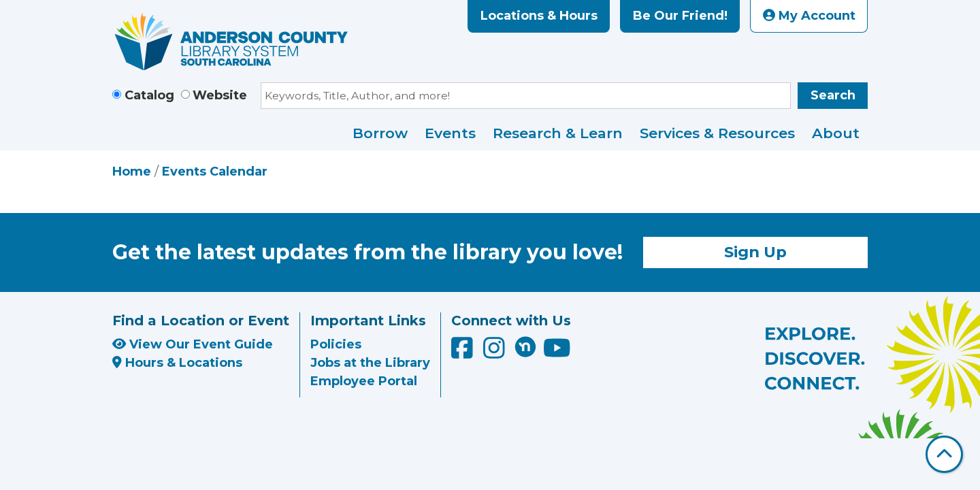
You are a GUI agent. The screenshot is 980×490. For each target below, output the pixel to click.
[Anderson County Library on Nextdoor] (525, 346)
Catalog (149, 95)
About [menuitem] (836, 133)
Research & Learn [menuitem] (558, 133)
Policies (336, 344)
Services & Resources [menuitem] (717, 133)
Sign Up (755, 252)
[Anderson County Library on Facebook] (464, 353)
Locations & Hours (539, 16)
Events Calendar (215, 171)
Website (220, 95)
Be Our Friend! (680, 16)
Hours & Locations (177, 363)
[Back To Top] (944, 454)
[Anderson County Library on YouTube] (557, 353)
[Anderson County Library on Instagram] (496, 353)
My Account (809, 16)
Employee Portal (364, 381)
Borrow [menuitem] (380, 133)
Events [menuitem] (450, 133)
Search (833, 95)
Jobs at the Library (370, 363)
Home (132, 171)
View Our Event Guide (193, 344)
